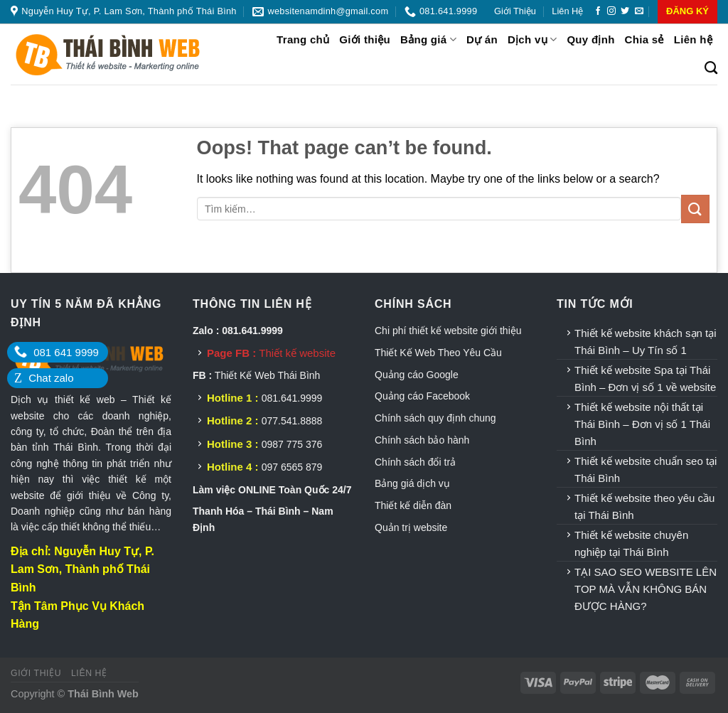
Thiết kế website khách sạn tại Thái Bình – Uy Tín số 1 (646, 342)
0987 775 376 (292, 444)
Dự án (482, 39)
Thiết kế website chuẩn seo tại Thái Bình (646, 470)
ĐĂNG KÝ (687, 11)
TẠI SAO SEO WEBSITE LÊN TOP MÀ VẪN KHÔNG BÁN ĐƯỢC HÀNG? (646, 589)
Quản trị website (411, 527)
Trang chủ (303, 39)
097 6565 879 (292, 467)
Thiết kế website (297, 353)
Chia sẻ (644, 39)
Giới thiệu (515, 11)
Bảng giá (428, 39)
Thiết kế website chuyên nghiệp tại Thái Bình (631, 543)
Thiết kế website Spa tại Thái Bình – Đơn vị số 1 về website (645, 379)
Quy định (590, 39)
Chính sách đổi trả (415, 462)
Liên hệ (567, 11)
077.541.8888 (292, 421)
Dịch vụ (532, 39)
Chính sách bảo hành (422, 440)
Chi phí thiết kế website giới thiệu (449, 331)
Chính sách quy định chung (435, 418)
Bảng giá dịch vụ (412, 483)
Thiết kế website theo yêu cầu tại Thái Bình (644, 506)
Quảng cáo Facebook (422, 396)
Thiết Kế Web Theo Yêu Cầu (438, 353)
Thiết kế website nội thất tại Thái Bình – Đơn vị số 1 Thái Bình (642, 424)
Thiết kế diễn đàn (413, 505)
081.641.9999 (292, 398)
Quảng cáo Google (417, 375)
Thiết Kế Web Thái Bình (268, 375)
